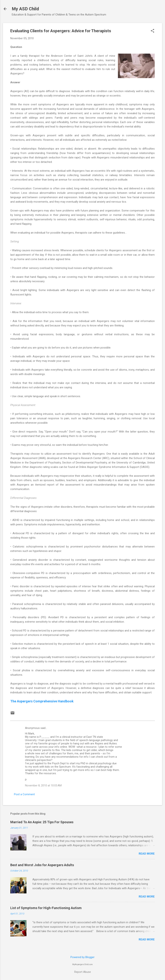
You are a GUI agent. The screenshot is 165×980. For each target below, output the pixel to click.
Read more (147, 854)
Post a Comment (24, 794)
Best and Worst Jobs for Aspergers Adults (42, 865)
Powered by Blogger (82, 957)
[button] (152, 31)
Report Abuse (83, 972)
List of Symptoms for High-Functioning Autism (46, 908)
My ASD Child (25, 9)
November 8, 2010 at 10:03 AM (43, 785)
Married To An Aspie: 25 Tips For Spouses (42, 822)
